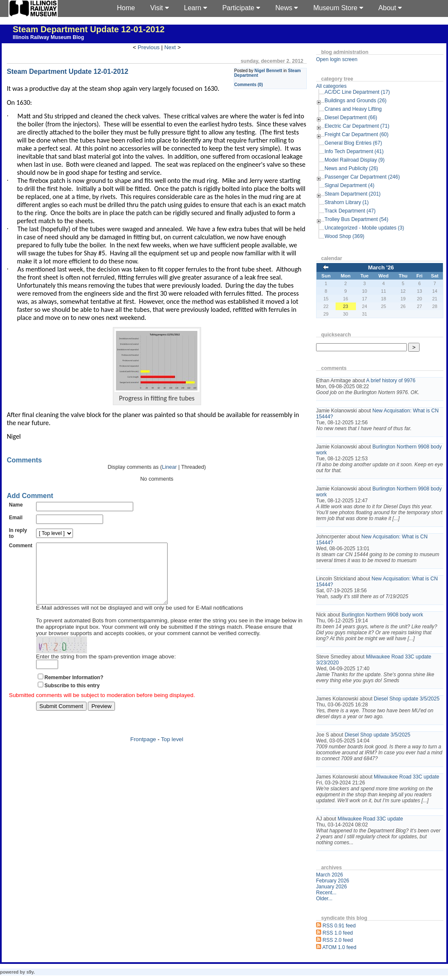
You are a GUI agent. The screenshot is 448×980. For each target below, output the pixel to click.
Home (126, 8)
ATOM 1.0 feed (339, 947)
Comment (21, 546)
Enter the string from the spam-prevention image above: (106, 669)
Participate (241, 8)
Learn (196, 8)
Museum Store (338, 8)
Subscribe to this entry (72, 698)
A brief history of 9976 (391, 381)
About (390, 8)
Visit (159, 8)
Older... (324, 899)
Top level (172, 752)
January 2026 (332, 887)
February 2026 (333, 881)
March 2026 (329, 875)
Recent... (326, 893)
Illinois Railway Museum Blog (48, 37)
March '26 (381, 267)
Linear (169, 467)
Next (170, 47)
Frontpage (143, 752)
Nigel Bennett (268, 71)
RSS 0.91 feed (339, 926)
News (287, 8)
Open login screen (337, 59)
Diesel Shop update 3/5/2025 (407, 699)
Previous (148, 47)
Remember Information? (74, 690)
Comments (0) (249, 85)
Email (16, 518)
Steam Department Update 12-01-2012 (89, 29)
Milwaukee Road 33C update (406, 777)
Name (16, 505)
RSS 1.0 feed (337, 933)
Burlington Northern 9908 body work (382, 615)
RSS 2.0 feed (337, 940)
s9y (30, 972)
